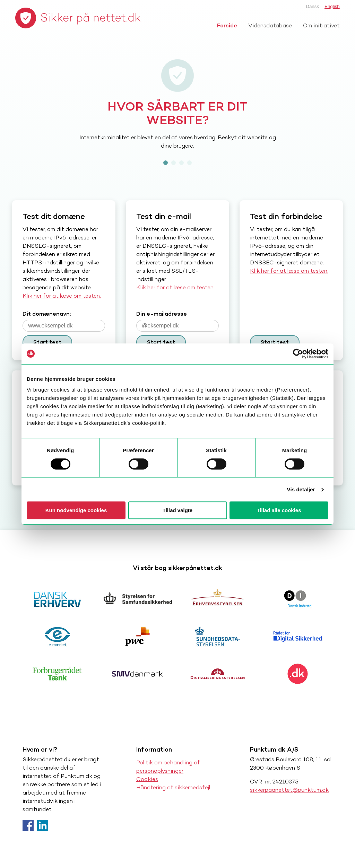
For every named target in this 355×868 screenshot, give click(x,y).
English (332, 6)
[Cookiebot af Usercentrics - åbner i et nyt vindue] (298, 354)
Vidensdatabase (270, 25)
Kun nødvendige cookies (76, 510)
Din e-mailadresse (162, 314)
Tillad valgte (177, 510)
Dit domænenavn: (47, 314)
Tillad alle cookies (279, 510)
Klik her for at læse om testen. (62, 296)
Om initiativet (321, 25)
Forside (227, 25)
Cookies (147, 779)
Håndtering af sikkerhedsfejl (173, 787)
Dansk (312, 6)
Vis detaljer (301, 489)
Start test (47, 342)
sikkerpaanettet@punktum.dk (289, 790)
